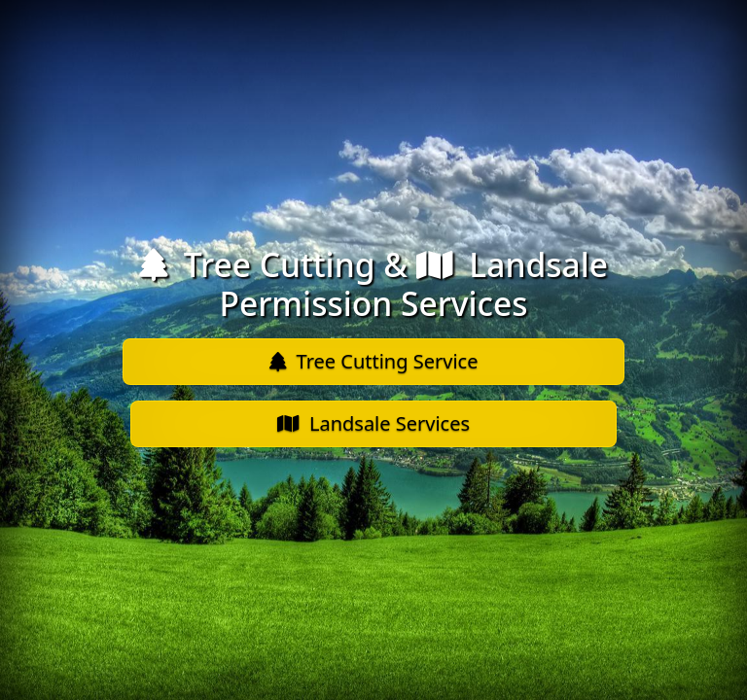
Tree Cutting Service (374, 361)
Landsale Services (373, 423)
